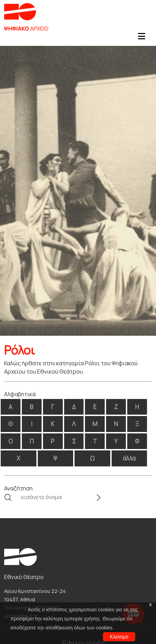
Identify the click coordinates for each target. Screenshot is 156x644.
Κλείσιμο (119, 637)
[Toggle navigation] (141, 38)
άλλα (129, 458)
